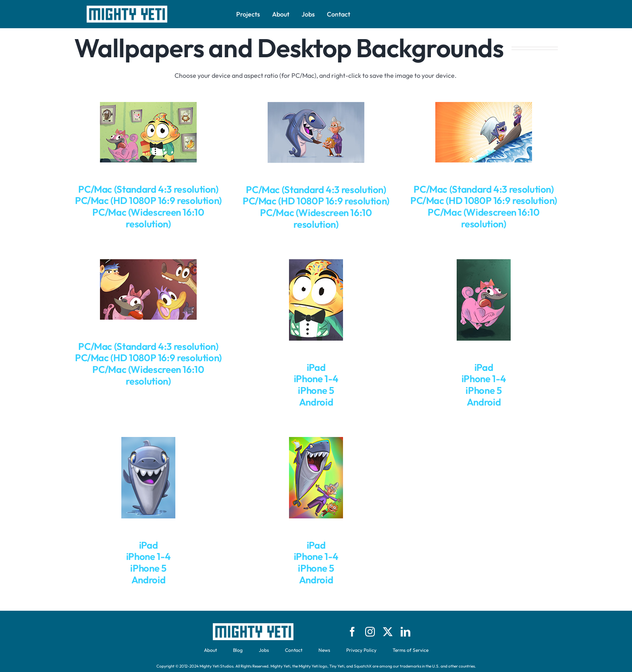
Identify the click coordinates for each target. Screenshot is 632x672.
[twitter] (388, 632)
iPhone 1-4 (316, 379)
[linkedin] (405, 632)
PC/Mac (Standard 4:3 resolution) (148, 189)
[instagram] (370, 632)
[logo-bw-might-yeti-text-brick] (127, 9)
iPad (316, 367)
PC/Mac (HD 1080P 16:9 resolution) (148, 200)
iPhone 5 (316, 390)
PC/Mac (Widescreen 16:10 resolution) (148, 218)
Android (316, 402)
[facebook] (352, 632)
